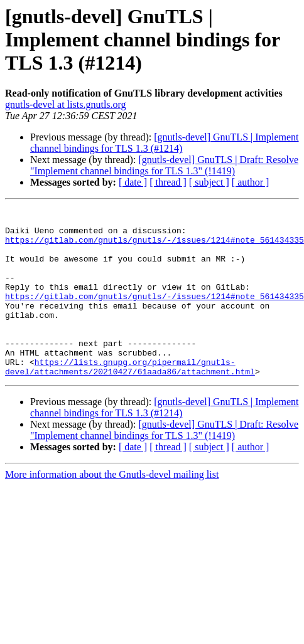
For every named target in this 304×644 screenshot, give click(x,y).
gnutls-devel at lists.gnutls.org (66, 104)
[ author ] (251, 182)
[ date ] (133, 182)
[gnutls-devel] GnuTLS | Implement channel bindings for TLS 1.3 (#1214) (165, 143)
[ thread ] (168, 182)
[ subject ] (209, 182)
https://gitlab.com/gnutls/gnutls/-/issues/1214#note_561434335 (155, 247)
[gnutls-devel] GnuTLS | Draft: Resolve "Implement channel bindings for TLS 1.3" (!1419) (164, 165)
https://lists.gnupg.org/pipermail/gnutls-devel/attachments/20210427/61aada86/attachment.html (130, 399)
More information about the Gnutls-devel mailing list (112, 508)
